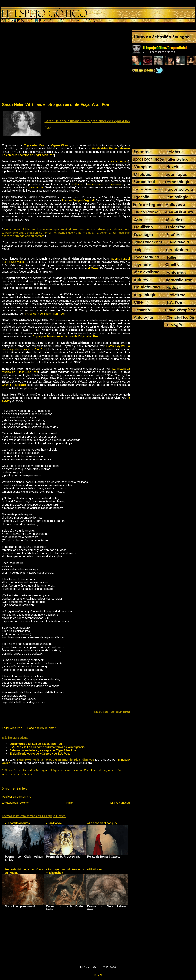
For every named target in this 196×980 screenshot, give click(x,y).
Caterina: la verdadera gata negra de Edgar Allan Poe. (43, 750)
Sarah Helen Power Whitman (111, 148)
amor (68, 770)
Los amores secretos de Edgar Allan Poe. (36, 744)
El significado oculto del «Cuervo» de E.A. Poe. (40, 753)
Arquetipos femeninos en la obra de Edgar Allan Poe (66, 336)
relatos (102, 770)
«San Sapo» (54, 823)
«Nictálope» (95, 869)
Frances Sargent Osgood (78, 200)
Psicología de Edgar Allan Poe (45, 314)
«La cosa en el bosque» (102, 823)
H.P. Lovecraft (119, 161)
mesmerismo (96, 184)
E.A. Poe (90, 770)
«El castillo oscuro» (17, 823)
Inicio (69, 803)
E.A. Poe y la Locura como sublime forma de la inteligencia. (47, 747)
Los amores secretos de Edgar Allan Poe (28, 155)
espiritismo (116, 184)
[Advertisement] (36, 64)
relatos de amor (24, 774)
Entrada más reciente (15, 803)
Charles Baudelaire (14, 385)
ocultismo (77, 184)
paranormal (36, 187)
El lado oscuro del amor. (41, 728)
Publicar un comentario (17, 797)
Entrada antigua (120, 803)
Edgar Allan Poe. (12, 728)
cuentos (77, 770)
